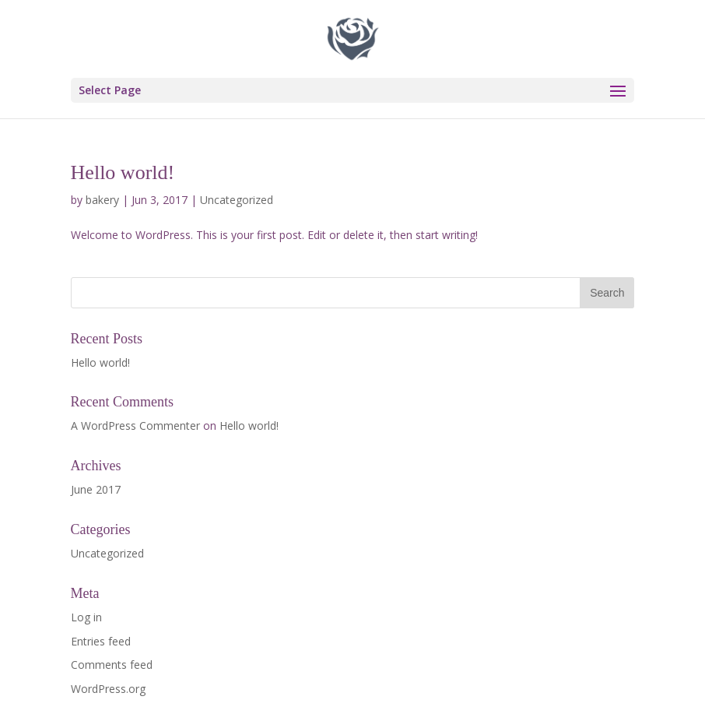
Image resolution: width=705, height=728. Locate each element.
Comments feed (112, 665)
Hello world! (123, 172)
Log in (86, 617)
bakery (102, 200)
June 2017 (96, 489)
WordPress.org (108, 689)
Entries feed (101, 641)
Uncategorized (237, 200)
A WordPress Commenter (135, 426)
